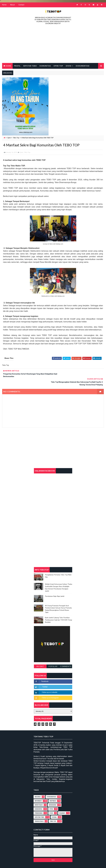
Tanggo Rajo (39, 813)
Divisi (69, 66)
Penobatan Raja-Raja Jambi (55, 588)
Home (4, 5)
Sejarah (62, 805)
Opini (9, 138)
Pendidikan (39, 805)
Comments (66, 658)
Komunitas (45, 66)
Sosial (54, 809)
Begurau (38, 789)
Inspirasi (53, 793)
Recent (40, 658)
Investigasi (39, 797)
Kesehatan (52, 797)
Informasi (38, 793)
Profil (17, 66)
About (12, 5)
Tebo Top (16, 138)
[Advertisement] (53, 44)
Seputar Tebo (30, 66)
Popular (53, 658)
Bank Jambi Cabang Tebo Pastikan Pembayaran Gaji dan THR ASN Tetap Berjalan (59, 612)
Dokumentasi (83, 66)
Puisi (51, 805)
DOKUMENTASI (51, 789)
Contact (21, 5)
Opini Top (58, 66)
